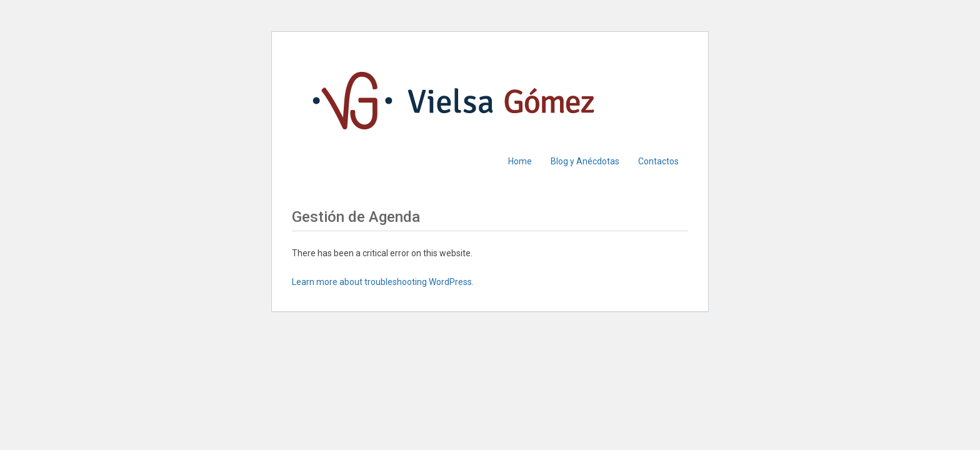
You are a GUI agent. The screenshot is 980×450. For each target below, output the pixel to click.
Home (520, 161)
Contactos (658, 161)
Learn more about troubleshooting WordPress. (383, 282)
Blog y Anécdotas (585, 161)
